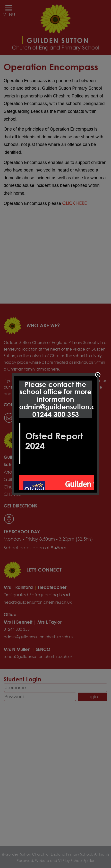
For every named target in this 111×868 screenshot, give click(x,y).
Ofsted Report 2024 (54, 441)
